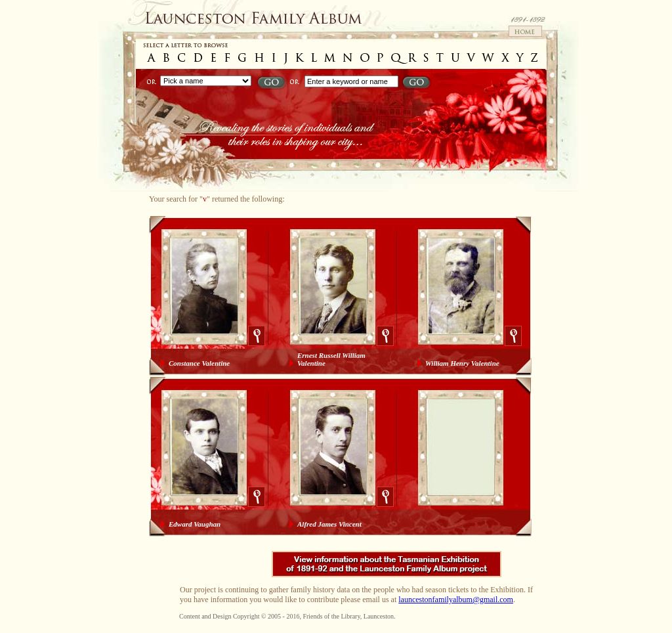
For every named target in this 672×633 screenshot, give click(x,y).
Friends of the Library (331, 616)
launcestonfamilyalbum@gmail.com (456, 600)
